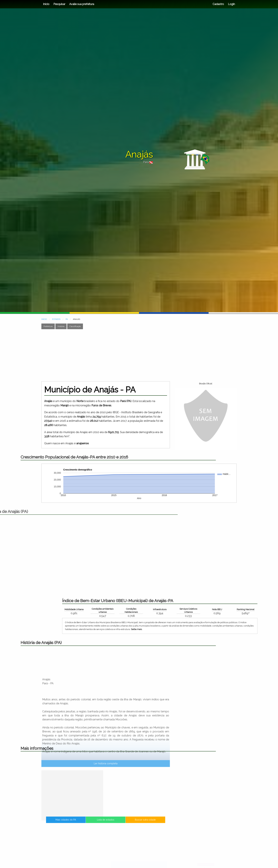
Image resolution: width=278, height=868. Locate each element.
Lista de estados (106, 823)
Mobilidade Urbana (202, 609)
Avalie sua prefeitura (82, 4)
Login (231, 4)
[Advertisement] (139, 355)
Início (46, 4)
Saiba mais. (264, 629)
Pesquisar (59, 4)
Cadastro (218, 4)
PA (67, 319)
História (61, 326)
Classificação (75, 326)
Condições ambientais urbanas (230, 610)
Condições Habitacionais (259, 610)
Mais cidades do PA (85, 823)
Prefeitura (48, 326)
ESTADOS (56, 319)
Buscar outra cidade (126, 823)
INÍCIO (44, 319)
